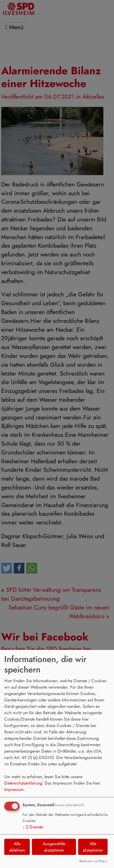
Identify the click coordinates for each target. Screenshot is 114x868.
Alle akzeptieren (93, 847)
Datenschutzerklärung (23, 783)
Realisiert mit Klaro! (93, 861)
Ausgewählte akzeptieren (54, 847)
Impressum (14, 789)
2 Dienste (33, 827)
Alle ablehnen (17, 847)
